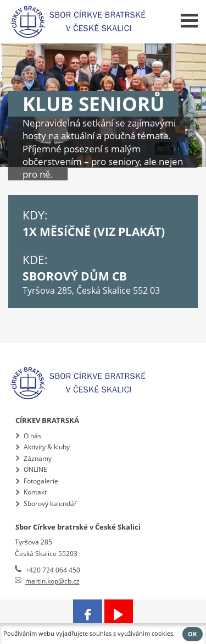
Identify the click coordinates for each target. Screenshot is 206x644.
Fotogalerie (41, 481)
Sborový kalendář (50, 503)
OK (192, 634)
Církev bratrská (47, 420)
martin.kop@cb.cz (52, 581)
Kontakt (35, 492)
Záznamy (38, 458)
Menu (189, 21)
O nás (32, 436)
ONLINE (35, 469)
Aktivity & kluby (47, 447)
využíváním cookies (145, 634)
